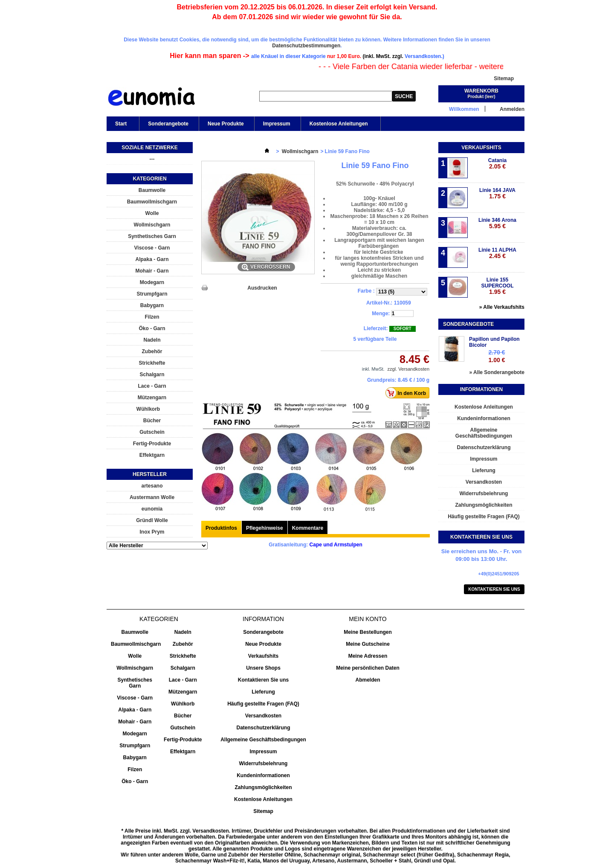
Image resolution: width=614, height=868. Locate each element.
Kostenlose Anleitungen (338, 126)
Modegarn (152, 282)
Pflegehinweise (265, 528)
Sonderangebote (168, 124)
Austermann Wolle (152, 497)
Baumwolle (152, 190)
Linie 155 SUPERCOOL (497, 286)
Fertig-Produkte (152, 444)
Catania (497, 164)
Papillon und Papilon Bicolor (494, 342)
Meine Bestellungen (368, 632)
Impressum (277, 124)
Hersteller (150, 474)
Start (120, 126)
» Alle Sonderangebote (497, 372)
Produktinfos (221, 528)
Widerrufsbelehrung (484, 494)
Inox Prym (152, 532)
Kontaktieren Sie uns (494, 589)
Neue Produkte (226, 124)
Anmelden (512, 109)
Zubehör (152, 351)
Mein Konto (368, 619)
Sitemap (504, 78)
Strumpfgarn (152, 294)
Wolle (152, 213)
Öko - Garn (152, 328)
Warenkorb (481, 91)
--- (152, 159)
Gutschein (152, 432)
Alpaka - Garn (152, 259)
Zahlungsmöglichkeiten (484, 505)
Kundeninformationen (484, 418)
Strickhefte (152, 363)
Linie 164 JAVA (497, 193)
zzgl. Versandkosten (408, 369)
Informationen (481, 389)
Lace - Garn (152, 386)
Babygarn (152, 305)
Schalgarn (152, 374)
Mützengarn (152, 398)
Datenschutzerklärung (484, 447)
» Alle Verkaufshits (502, 307)
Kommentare (308, 528)
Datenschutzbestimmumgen (306, 46)
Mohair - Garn (152, 271)
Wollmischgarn (152, 225)
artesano (152, 486)
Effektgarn (152, 455)
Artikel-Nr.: (379, 303)
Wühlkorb (148, 409)
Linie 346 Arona (497, 223)
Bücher (152, 421)
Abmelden (368, 680)
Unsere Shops (263, 668)
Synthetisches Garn (152, 236)
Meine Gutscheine (368, 644)
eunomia (152, 509)
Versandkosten (484, 482)
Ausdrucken (262, 288)
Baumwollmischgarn (152, 202)
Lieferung (484, 470)
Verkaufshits (481, 148)
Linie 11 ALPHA (497, 253)
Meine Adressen (368, 656)
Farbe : (367, 291)
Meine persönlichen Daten (368, 668)
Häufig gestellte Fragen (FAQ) (484, 517)
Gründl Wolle (152, 520)
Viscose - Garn (152, 248)
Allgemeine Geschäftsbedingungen (484, 433)
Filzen (152, 317)
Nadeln (152, 340)
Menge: (381, 314)
